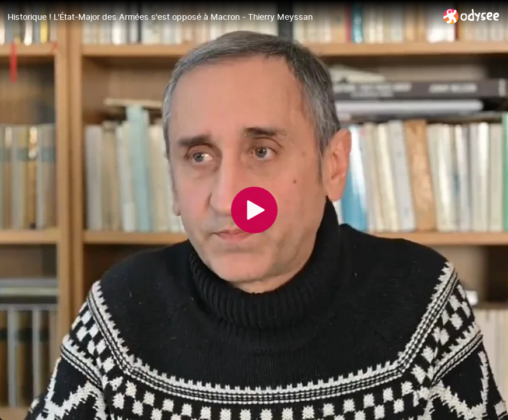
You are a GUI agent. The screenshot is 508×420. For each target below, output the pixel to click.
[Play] (254, 210)
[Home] (472, 16)
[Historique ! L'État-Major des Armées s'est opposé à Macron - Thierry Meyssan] (221, 17)
